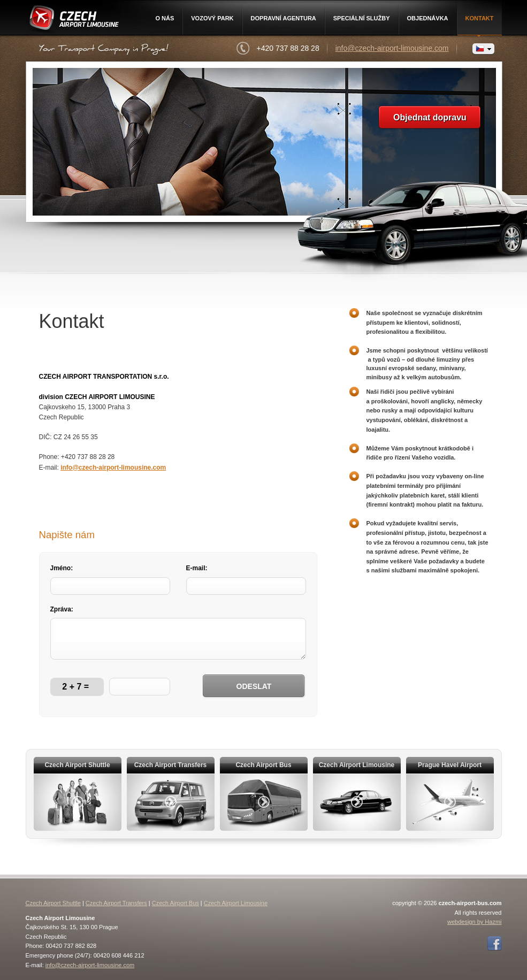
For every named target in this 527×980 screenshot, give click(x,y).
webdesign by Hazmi (475, 922)
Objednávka (428, 18)
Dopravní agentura (284, 18)
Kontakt (480, 18)
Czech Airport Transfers (116, 903)
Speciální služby (362, 18)
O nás (165, 18)
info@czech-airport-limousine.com (392, 48)
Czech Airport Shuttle (53, 903)
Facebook (494, 944)
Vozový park (212, 18)
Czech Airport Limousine (73, 20)
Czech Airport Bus (175, 903)
